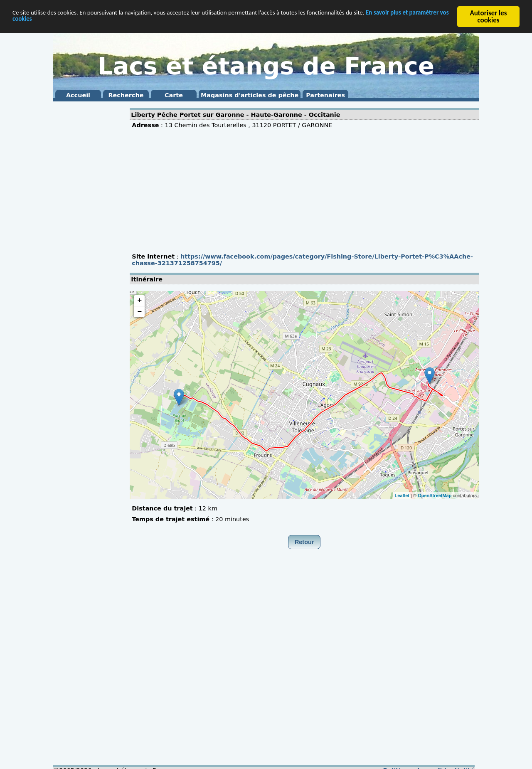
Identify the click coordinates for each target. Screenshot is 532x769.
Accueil (78, 95)
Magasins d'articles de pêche (250, 95)
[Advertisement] (86, 229)
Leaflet (402, 495)
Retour (304, 542)
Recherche (126, 95)
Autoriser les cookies (488, 17)
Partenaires (325, 95)
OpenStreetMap (435, 495)
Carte (174, 95)
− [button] (139, 312)
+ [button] (139, 301)
